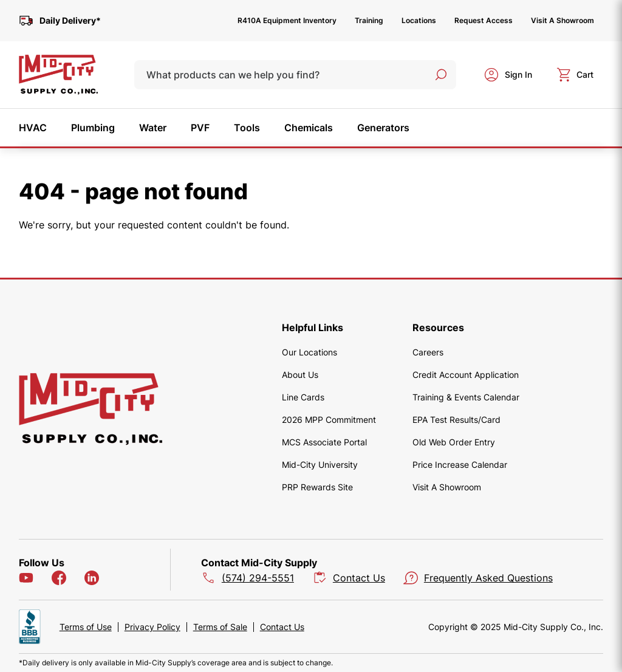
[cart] (575, 75)
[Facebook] (59, 578)
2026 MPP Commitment (329, 420)
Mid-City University (320, 465)
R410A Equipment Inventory (287, 20)
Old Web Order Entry (454, 442)
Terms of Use (86, 627)
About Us (300, 375)
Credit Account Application (466, 375)
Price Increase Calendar (460, 465)
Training (369, 20)
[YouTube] (26, 578)
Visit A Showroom (562, 20)
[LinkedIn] (92, 578)
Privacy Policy (152, 627)
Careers (428, 352)
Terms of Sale (220, 627)
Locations (419, 20)
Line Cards (303, 397)
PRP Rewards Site (317, 487)
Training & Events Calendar (466, 397)
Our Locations (309, 352)
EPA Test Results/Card (456, 420)
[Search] (441, 75)
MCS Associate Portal (324, 442)
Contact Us (282, 627)
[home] (58, 75)
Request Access (484, 20)
